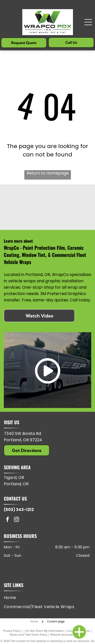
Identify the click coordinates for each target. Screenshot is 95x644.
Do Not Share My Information (45, 631)
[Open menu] (88, 22)
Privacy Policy (12, 631)
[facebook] (8, 520)
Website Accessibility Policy (68, 634)
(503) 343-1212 (19, 510)
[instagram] (16, 520)
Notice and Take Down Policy (29, 634)
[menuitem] (12, 598)
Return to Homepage (48, 173)
